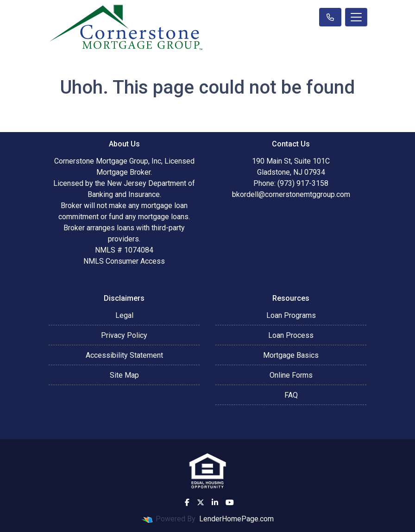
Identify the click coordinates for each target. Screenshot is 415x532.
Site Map (124, 375)
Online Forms (291, 375)
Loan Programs (291, 315)
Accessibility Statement (124, 355)
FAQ (291, 395)
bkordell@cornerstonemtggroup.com (291, 194)
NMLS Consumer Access (124, 261)
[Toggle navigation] (356, 17)
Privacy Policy (124, 335)
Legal (124, 315)
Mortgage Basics (291, 355)
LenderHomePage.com (236, 519)
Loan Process (291, 335)
